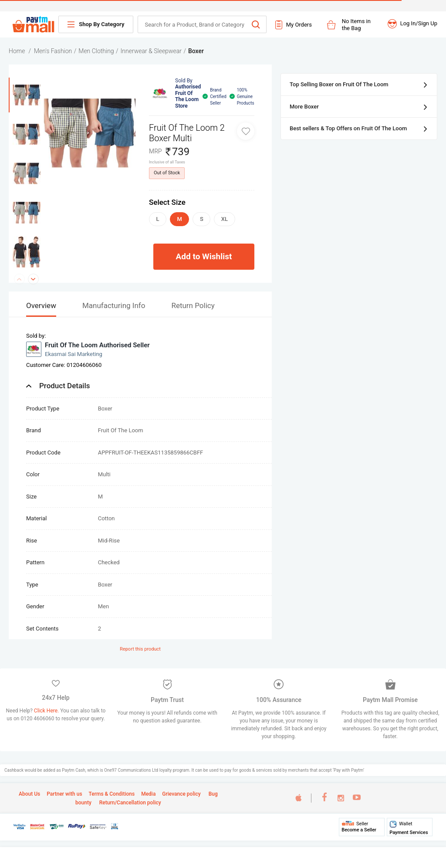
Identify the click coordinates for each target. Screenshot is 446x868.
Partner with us (64, 794)
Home (17, 51)
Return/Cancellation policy (130, 803)
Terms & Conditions (112, 794)
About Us (29, 794)
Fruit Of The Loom (121, 430)
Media (148, 794)
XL (225, 219)
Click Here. (47, 711)
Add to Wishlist (204, 256)
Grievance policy (181, 794)
